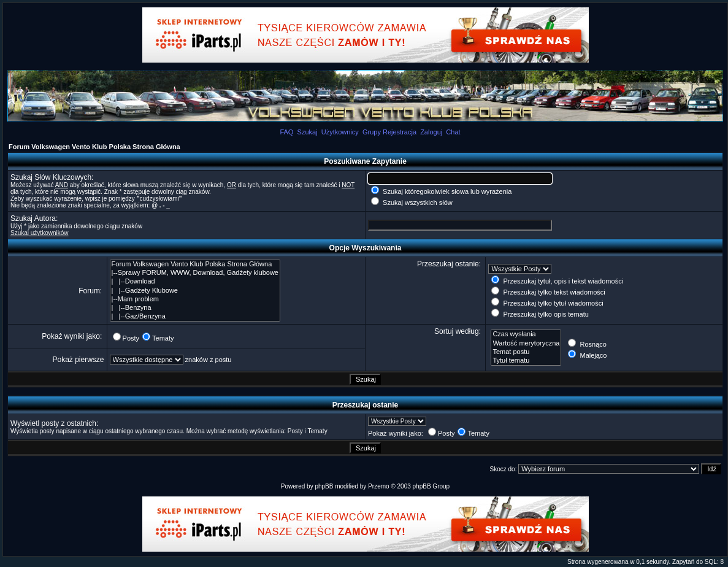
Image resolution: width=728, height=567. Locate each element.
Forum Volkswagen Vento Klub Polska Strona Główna (94, 147)
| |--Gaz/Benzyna (195, 317)
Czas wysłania (526, 334)
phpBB (324, 486)
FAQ (286, 132)
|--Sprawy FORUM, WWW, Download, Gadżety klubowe (195, 273)
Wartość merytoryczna (526, 344)
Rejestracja (400, 132)
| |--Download (195, 282)
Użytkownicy (340, 132)
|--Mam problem (195, 299)
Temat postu (526, 352)
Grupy (372, 132)
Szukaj (308, 132)
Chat (453, 132)
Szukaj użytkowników (39, 233)
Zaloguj (431, 132)
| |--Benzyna (195, 308)
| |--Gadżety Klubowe (195, 291)
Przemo (378, 486)
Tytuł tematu (526, 361)
